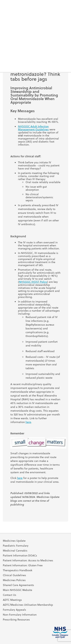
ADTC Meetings (12, 600)
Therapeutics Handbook (18, 570)
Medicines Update (14, 541)
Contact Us (9, 595)
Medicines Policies (14, 580)
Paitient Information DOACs (20, 555)
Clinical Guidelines (14, 575)
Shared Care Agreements (18, 585)
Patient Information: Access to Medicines (28, 560)
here (28, 422)
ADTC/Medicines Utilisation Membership (28, 605)
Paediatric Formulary (16, 546)
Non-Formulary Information (20, 615)
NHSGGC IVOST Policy (33, 282)
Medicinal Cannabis (15, 551)
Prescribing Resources (16, 620)
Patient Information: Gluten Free (23, 565)
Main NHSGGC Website (18, 590)
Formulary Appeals (14, 610)
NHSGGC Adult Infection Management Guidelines (33, 128)
